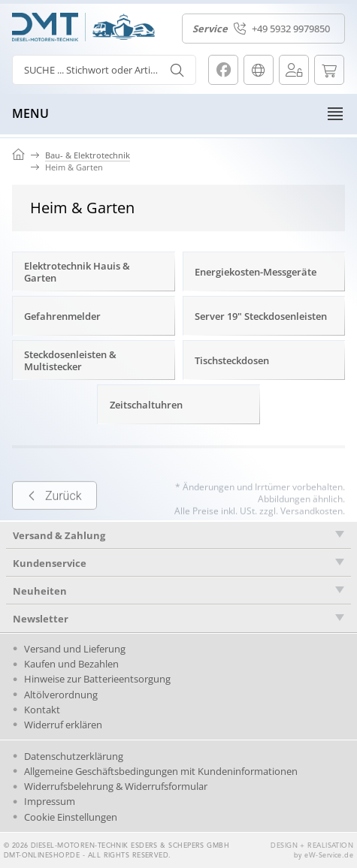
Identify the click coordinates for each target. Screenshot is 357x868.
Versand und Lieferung (75, 649)
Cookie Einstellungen (71, 817)
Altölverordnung (61, 695)
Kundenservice (50, 563)
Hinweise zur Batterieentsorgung (97, 679)
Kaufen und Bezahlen (71, 664)
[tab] (178, 535)
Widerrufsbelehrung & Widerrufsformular (116, 786)
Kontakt (42, 710)
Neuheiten (40, 591)
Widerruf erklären (63, 725)
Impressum (50, 801)
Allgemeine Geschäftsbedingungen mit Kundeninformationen (161, 771)
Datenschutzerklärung (74, 756)
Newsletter (41, 619)
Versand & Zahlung (59, 535)
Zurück (54, 512)
